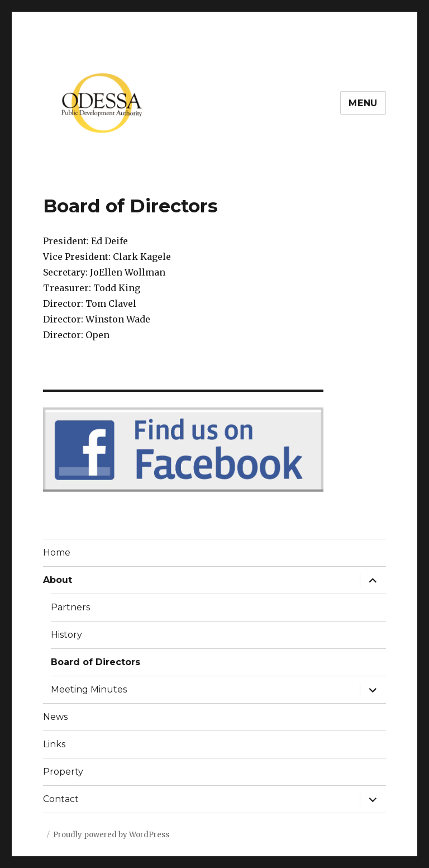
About (58, 580)
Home (57, 552)
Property (63, 772)
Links (54, 744)
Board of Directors (96, 662)
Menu (363, 103)
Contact (61, 799)
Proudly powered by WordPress (111, 835)
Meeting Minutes (89, 689)
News (55, 717)
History (66, 635)
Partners (70, 607)
